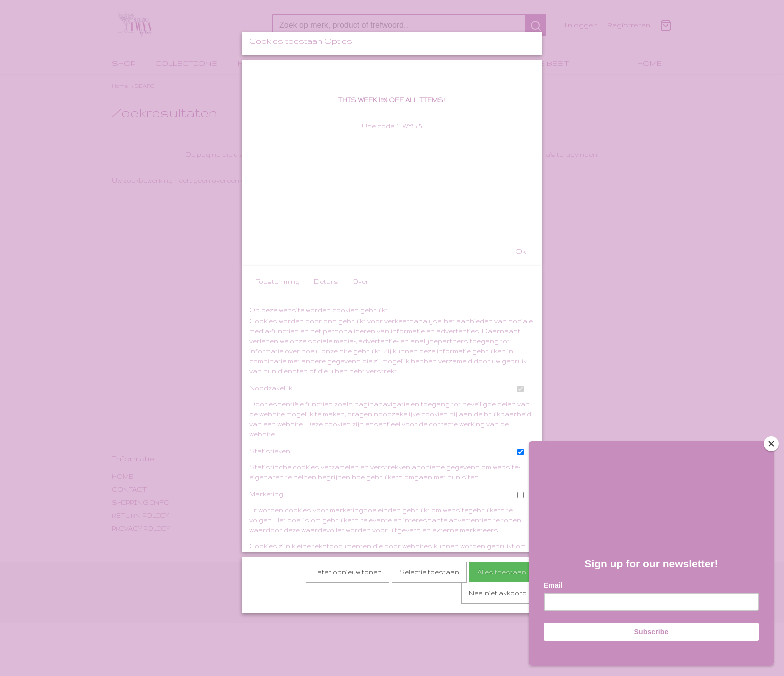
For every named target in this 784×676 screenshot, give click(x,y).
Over (361, 360)
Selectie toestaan (429, 651)
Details (326, 360)
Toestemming (278, 360)
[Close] (771, 444)
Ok (521, 330)
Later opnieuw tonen (348, 651)
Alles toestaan (502, 651)
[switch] (521, 468)
